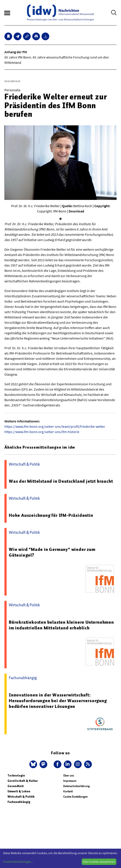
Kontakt (68, 791)
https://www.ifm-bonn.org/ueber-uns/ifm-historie (42, 432)
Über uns (68, 776)
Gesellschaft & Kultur (23, 781)
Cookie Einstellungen (75, 797)
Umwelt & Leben (19, 791)
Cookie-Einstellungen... (18, 862)
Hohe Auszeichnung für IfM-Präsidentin (51, 515)
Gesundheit (16, 786)
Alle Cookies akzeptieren (99, 862)
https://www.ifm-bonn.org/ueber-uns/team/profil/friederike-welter (55, 426)
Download (76, 211)
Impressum (70, 781)
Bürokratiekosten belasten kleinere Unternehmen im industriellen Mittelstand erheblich (61, 625)
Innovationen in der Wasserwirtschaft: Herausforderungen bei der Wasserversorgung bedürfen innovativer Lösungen (58, 701)
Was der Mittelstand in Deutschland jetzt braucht (61, 481)
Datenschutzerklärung (76, 786)
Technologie (16, 776)
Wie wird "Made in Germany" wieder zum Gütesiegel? (52, 552)
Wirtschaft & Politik (21, 797)
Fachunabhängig (19, 802)
